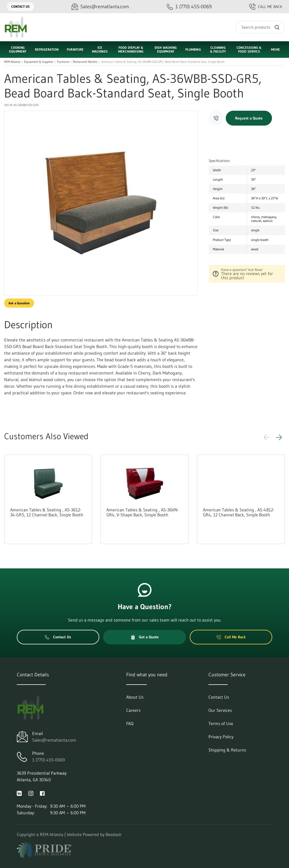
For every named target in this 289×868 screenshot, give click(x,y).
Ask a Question (19, 303)
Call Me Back (266, 7)
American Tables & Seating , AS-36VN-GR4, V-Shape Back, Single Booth (143, 512)
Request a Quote (249, 118)
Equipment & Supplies (39, 62)
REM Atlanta (12, 62)
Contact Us (20, 6)
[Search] (260, 27)
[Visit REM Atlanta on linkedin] (19, 793)
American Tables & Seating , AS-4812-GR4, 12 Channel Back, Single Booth (239, 512)
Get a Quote (145, 637)
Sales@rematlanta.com (54, 740)
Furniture (63, 62)
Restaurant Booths (85, 62)
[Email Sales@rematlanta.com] (100, 7)
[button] (279, 437)
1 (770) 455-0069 (49, 760)
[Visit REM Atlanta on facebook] (42, 793)
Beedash (114, 834)
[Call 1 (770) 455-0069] (189, 7)
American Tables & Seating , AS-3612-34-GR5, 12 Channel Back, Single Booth (47, 512)
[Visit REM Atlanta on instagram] (31, 793)
